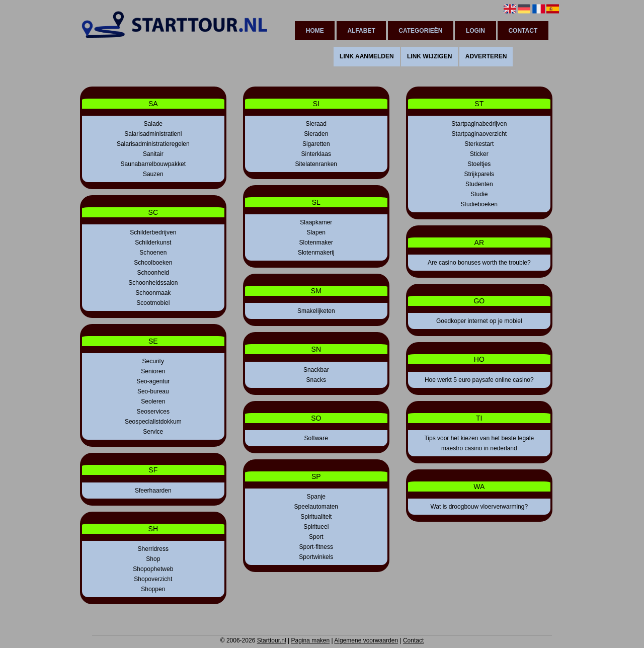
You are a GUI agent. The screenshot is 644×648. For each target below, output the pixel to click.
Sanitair (153, 154)
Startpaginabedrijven (479, 124)
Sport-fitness (316, 547)
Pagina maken (310, 640)
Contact (523, 31)
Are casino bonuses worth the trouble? (479, 263)
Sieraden (316, 134)
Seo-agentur (153, 381)
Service (153, 432)
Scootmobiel (153, 303)
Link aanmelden (367, 56)
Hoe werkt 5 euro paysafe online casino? (479, 380)
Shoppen (153, 589)
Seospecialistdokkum (153, 422)
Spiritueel (316, 527)
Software (316, 438)
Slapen (316, 232)
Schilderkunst (153, 242)
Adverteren (486, 56)
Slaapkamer (316, 222)
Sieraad (316, 124)
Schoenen (153, 253)
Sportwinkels (316, 557)
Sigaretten (316, 144)
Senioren (153, 371)
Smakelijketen (316, 311)
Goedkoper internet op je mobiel (479, 321)
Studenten (479, 184)
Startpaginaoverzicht (479, 134)
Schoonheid (153, 273)
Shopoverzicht (153, 579)
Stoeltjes (479, 164)
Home (315, 31)
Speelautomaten (316, 507)
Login (475, 31)
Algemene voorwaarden (366, 640)
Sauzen (153, 174)
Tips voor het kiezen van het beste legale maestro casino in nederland (479, 443)
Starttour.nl (272, 640)
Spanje (316, 497)
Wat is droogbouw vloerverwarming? (479, 507)
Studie (479, 194)
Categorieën (420, 31)
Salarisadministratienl (153, 134)
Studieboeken (479, 204)
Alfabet (361, 31)
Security (153, 361)
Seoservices (153, 412)
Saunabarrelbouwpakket (153, 164)
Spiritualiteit (316, 517)
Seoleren (153, 401)
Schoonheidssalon (153, 283)
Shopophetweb (153, 569)
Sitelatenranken (316, 164)
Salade (153, 124)
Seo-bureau (153, 391)
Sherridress (153, 549)
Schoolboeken (153, 263)
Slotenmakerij (316, 253)
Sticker (479, 154)
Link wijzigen (429, 56)
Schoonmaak (153, 293)
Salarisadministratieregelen (153, 144)
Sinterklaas (316, 154)
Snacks (316, 380)
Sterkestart (479, 144)
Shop (153, 559)
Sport (316, 537)
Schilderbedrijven (153, 232)
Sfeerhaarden (153, 491)
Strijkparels (479, 174)
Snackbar (316, 370)
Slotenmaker (316, 242)
